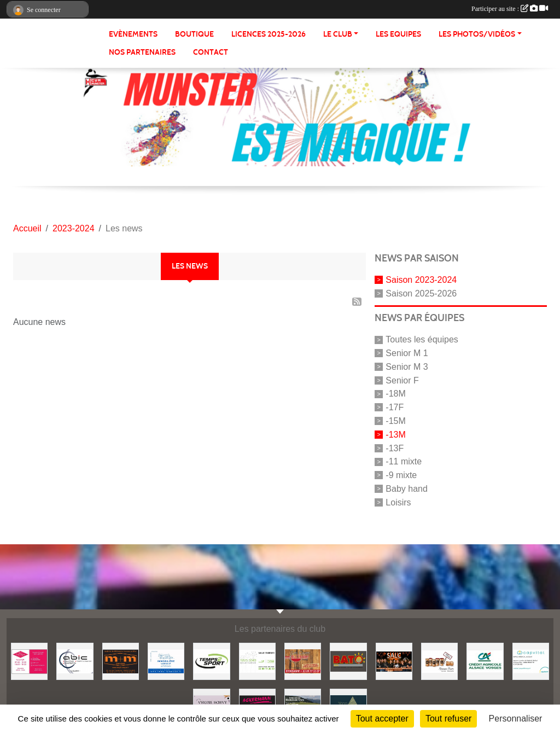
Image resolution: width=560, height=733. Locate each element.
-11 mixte (404, 461)
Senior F (402, 380)
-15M (395, 421)
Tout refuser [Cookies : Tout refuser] (448, 719)
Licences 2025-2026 (269, 34)
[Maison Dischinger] (29, 661)
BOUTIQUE (194, 34)
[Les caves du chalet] (303, 661)
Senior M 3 (407, 367)
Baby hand (407, 489)
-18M (395, 394)
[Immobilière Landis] (166, 661)
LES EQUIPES (398, 34)
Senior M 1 (407, 353)
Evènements (133, 34)
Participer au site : (510, 9)
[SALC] (394, 661)
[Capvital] (531, 661)
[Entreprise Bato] (348, 661)
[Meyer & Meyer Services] (121, 661)
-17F (395, 407)
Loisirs (398, 502)
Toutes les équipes (422, 339)
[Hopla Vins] (439, 661)
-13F (395, 448)
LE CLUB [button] (338, 34)
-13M (395, 435)
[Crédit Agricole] (485, 661)
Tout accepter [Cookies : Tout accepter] (382, 719)
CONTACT (211, 52)
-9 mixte (401, 475)
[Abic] (75, 661)
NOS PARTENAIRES (142, 52)
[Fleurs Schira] (257, 661)
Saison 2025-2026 (421, 293)
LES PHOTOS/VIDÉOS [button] (477, 34)
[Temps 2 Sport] (211, 661)
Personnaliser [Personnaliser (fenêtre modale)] (516, 719)
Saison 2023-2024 (421, 280)
